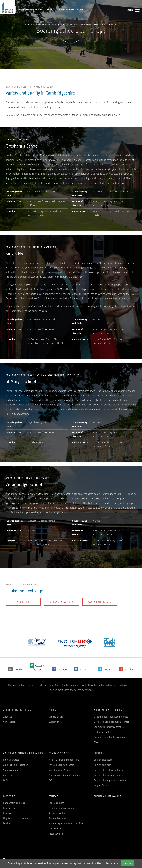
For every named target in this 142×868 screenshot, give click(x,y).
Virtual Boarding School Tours (64, 760)
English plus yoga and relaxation (111, 780)
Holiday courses (11, 760)
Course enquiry (56, 803)
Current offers (55, 722)
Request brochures (58, 818)
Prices (50, 9)
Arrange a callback (62, 602)
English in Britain (8, 7)
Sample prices (56, 717)
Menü (134, 10)
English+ (99, 753)
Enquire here (23, 602)
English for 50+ (102, 785)
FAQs (96, 742)
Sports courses (10, 770)
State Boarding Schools (60, 770)
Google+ (129, 670)
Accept (128, 863)
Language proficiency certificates (110, 727)
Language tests (11, 808)
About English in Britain (30, 9)
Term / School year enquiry (62, 808)
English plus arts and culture (108, 775)
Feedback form (56, 834)
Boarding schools (62, 25)
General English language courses (111, 717)
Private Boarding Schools (61, 765)
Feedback (8, 823)
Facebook (63, 670)
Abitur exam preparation (16, 765)
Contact (53, 796)
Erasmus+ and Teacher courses (109, 737)
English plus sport (103, 760)
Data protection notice (14, 803)
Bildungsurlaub (102, 732)
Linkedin (18, 670)
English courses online (107, 796)
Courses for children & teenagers (23, 753)
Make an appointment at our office (66, 823)
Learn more (112, 863)
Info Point (9, 796)
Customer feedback (39, 668)
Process (7, 813)
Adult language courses (71, 9)
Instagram (85, 670)
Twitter (107, 670)
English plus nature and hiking (109, 770)
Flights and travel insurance (17, 818)
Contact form (55, 828)
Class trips (8, 775)
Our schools (9, 722)
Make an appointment (100, 602)
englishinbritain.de (37, 25)
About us (8, 717)
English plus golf (102, 765)
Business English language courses (111, 722)
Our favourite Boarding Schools (95, 25)
